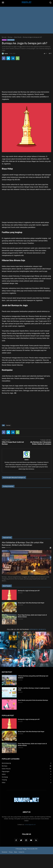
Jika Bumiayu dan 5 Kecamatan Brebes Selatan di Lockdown (41, 443)
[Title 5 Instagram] (26, 658)
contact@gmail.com (30, 824)
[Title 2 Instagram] (26, 640)
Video (4, 783)
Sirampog (5, 777)
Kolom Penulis (11, 40)
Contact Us (21, 852)
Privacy (11, 852)
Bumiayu (4, 40)
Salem (4, 774)
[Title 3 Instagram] (44, 640)
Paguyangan (6, 771)
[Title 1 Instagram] (9, 640)
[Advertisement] (26, 21)
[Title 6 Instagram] (44, 658)
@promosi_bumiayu (38, 629)
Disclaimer (5, 852)
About (16, 852)
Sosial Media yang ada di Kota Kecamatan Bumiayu (33, 700)
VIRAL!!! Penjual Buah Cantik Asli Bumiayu (13, 443)
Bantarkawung (6, 763)
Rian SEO (35, 849)
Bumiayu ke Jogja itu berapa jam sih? (29, 591)
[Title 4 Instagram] (9, 658)
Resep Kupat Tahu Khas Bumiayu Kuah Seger (31, 603)
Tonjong (4, 780)
